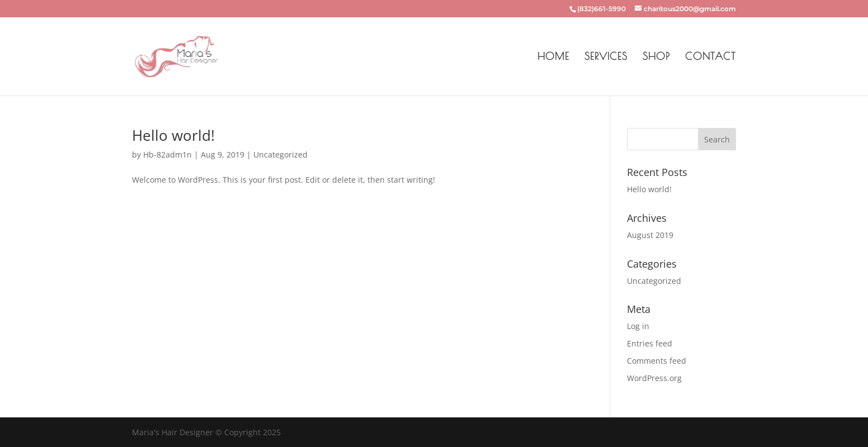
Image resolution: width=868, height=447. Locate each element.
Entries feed (650, 343)
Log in (638, 326)
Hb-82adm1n (168, 154)
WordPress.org (654, 378)
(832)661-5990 (602, 9)
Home (553, 57)
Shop (656, 57)
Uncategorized (280, 154)
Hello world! (173, 135)
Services (606, 57)
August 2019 (650, 235)
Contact (711, 57)
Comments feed (657, 361)
